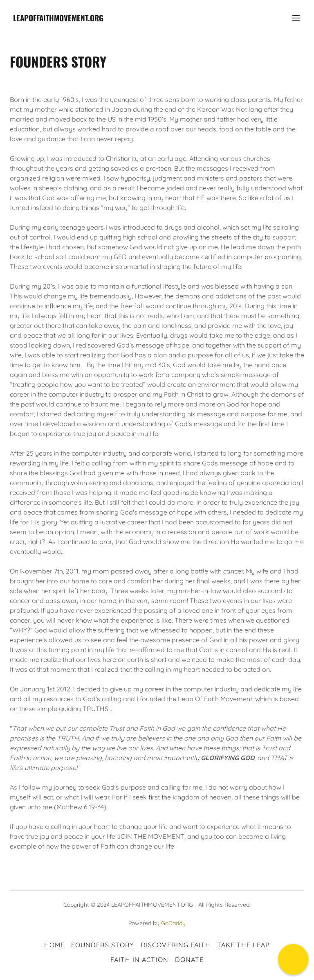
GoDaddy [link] (173, 923)
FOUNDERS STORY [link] (103, 945)
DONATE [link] (189, 960)
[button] (296, 18)
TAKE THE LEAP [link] (243, 945)
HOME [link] (54, 945)
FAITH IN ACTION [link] (139, 960)
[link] (58, 19)
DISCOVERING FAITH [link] (175, 945)
